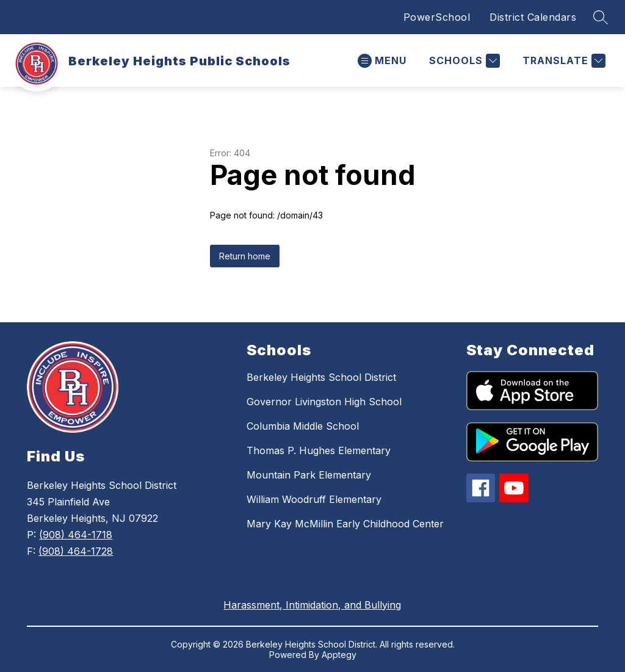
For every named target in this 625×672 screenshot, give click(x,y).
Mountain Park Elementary (309, 475)
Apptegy (339, 655)
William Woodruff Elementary (314, 499)
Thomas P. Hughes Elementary (319, 450)
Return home (245, 256)
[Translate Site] (562, 61)
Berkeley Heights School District (321, 377)
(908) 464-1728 (76, 551)
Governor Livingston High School (324, 402)
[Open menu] (382, 61)
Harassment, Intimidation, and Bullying (312, 605)
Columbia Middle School (303, 426)
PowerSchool (437, 17)
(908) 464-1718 (76, 535)
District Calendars (533, 17)
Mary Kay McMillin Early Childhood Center (345, 524)
